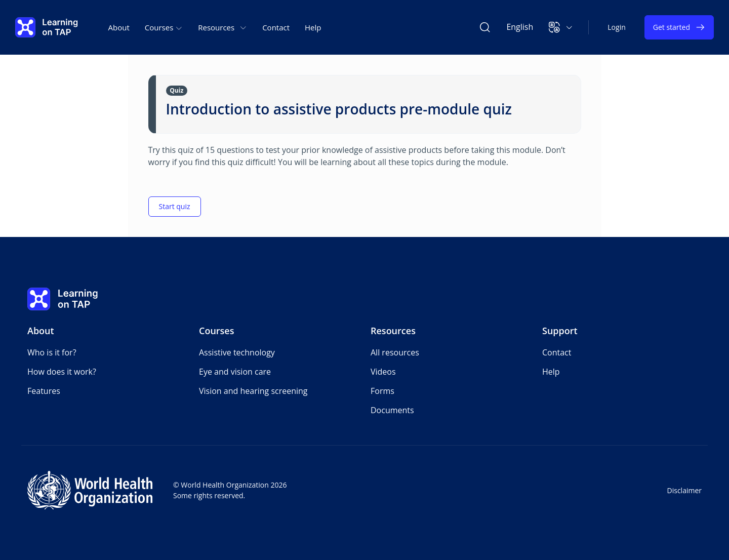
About (119, 27)
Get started (679, 27)
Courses (217, 331)
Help (313, 27)
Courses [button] (164, 27)
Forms (382, 391)
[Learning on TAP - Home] (47, 27)
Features (44, 391)
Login (616, 27)
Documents (392, 410)
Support (560, 331)
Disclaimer (684, 490)
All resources (395, 352)
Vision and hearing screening (253, 391)
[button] (561, 27)
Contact (276, 27)
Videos (383, 372)
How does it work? (62, 372)
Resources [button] (222, 27)
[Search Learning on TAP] (485, 27)
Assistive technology (237, 352)
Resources (393, 331)
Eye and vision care (235, 372)
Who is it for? (52, 352)
